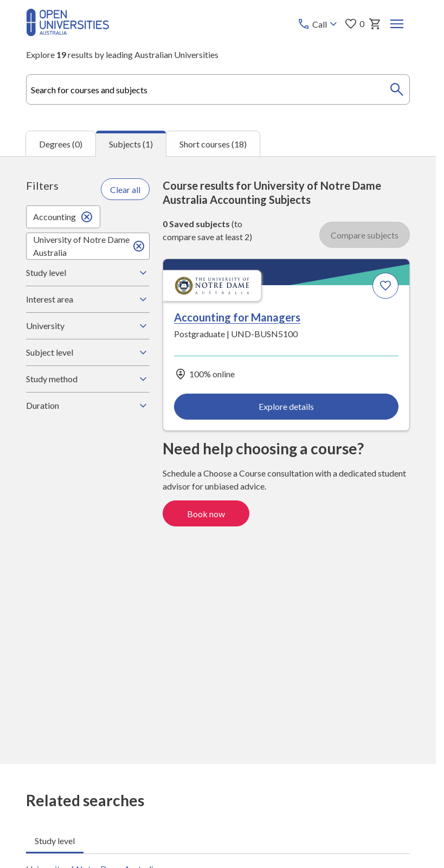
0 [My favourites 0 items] (354, 24)
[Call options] (318, 24)
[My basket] (375, 24)
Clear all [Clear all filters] (125, 189)
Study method (88, 379)
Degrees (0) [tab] (61, 143)
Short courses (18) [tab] (213, 143)
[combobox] (218, 89)
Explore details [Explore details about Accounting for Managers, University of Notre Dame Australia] (286, 406)
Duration (88, 406)
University (88, 326)
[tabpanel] (218, 460)
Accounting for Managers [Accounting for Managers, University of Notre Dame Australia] (237, 317)
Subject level (88, 352)
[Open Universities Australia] (68, 33)
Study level (88, 273)
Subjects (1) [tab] (131, 144)
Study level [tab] (55, 841)
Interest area (88, 299)
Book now (206, 513)
